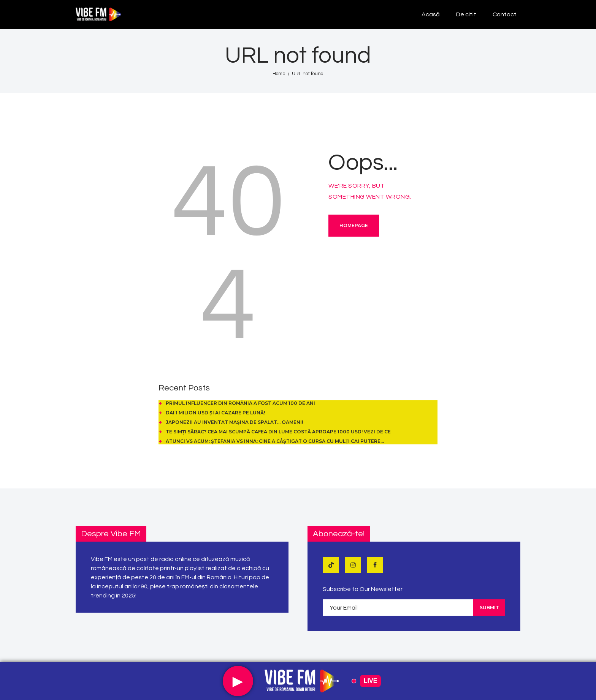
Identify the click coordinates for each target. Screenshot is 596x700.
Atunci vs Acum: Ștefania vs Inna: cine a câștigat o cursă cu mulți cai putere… (275, 441)
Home (279, 74)
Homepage (354, 225)
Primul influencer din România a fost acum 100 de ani (240, 403)
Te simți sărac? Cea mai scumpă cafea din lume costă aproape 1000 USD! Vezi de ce (278, 432)
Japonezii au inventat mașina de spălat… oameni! (234, 422)
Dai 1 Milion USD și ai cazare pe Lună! (215, 413)
